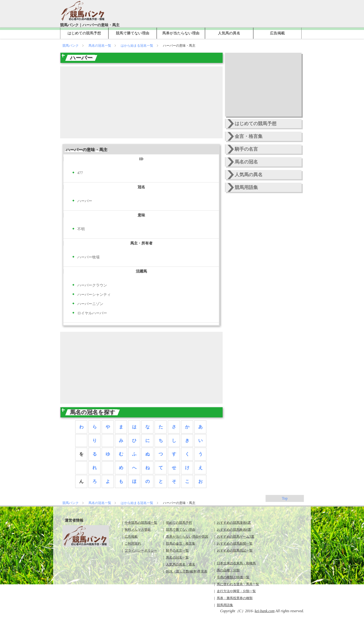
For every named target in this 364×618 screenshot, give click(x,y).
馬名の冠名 (246, 162)
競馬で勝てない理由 (133, 33)
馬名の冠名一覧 (100, 46)
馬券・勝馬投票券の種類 (235, 598)
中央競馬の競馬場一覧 (141, 523)
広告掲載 (277, 33)
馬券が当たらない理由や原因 (187, 537)
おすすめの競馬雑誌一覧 (235, 551)
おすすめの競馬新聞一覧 (235, 544)
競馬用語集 (246, 187)
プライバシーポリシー (141, 551)
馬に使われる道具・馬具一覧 (238, 584)
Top (285, 498)
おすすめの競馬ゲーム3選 (236, 537)
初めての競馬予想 (179, 523)
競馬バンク (71, 46)
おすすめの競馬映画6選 (234, 530)
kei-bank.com (265, 611)
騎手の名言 (246, 149)
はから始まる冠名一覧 (137, 46)
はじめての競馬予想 (84, 33)
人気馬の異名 (229, 33)
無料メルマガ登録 (138, 530)
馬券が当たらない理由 (181, 33)
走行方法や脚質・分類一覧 (236, 591)
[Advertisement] (141, 102)
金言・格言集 (249, 136)
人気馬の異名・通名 (181, 564)
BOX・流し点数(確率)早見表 (187, 571)
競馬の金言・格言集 (181, 544)
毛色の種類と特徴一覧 (233, 577)
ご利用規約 (133, 544)
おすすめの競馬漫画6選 (234, 523)
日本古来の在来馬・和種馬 (236, 563)
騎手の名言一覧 (177, 551)
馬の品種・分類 (228, 570)
